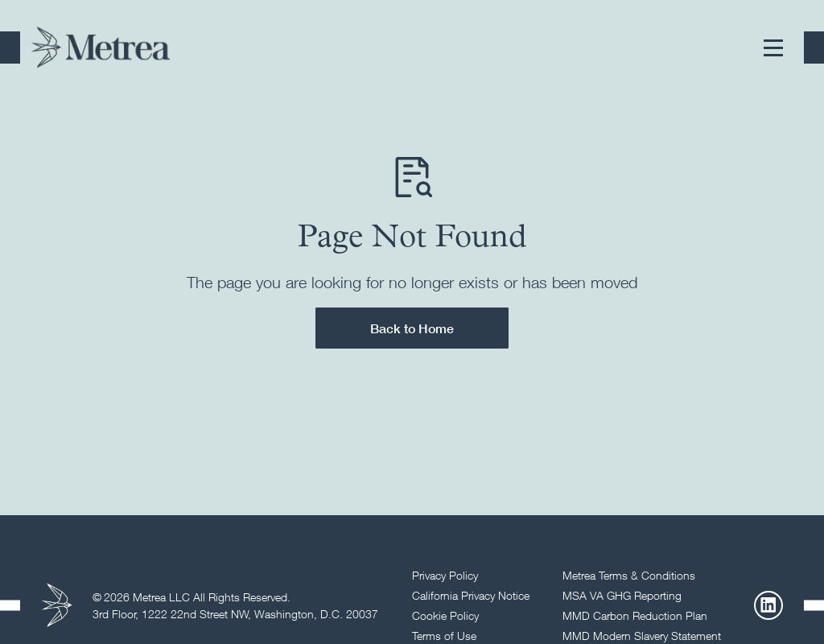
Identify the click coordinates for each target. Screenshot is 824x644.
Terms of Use (444, 636)
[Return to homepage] (101, 47)
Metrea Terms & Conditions (629, 575)
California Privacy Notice (471, 595)
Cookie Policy (445, 615)
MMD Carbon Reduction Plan (635, 615)
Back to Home (412, 328)
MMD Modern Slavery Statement (642, 636)
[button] (773, 47)
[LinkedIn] (768, 605)
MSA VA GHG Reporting (622, 595)
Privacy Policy (445, 575)
